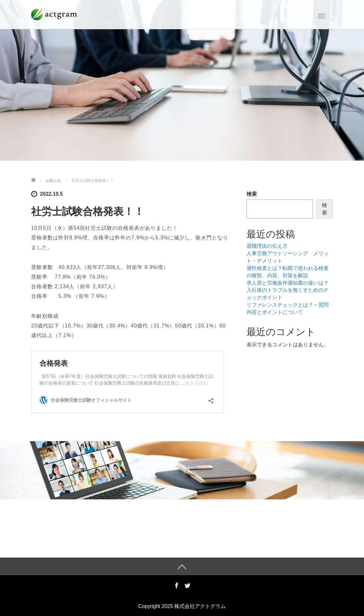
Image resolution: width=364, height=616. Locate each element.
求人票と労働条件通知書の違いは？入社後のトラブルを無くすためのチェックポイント (288, 290)
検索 (252, 194)
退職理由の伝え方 (267, 246)
